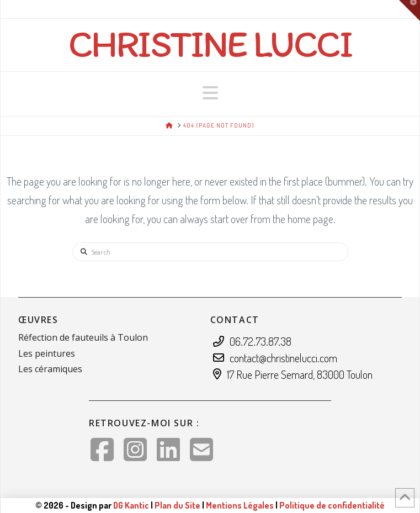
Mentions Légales (241, 505)
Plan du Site (177, 505)
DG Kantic (131, 505)
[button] (210, 93)
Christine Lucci (210, 44)
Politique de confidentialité (332, 505)
